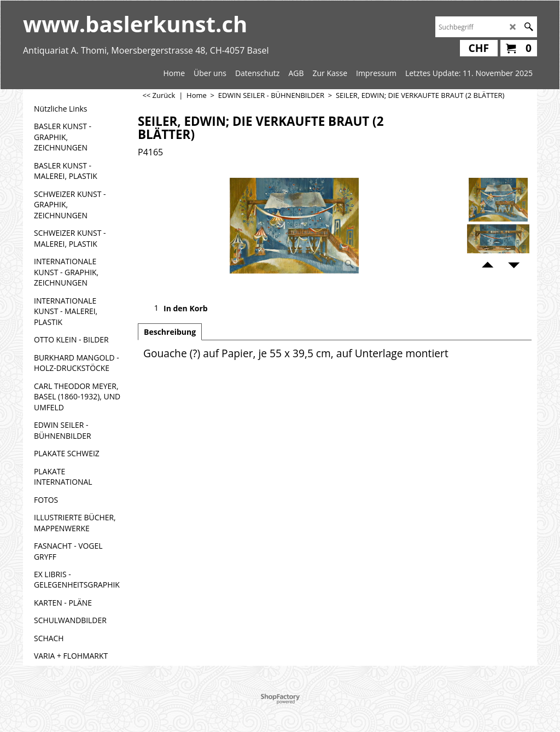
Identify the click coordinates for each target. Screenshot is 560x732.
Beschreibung (170, 332)
